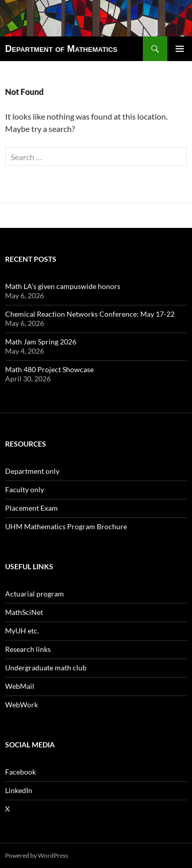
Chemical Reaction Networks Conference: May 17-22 (90, 314)
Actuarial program (35, 594)
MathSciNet (24, 612)
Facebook (20, 772)
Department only (32, 471)
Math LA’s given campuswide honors (63, 286)
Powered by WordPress (37, 855)
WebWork (22, 705)
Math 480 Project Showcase (49, 369)
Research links (28, 649)
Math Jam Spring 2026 (41, 342)
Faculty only (25, 489)
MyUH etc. (22, 631)
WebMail (20, 686)
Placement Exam (31, 508)
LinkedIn (19, 790)
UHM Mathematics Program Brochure (66, 526)
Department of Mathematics (61, 49)
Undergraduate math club (46, 668)
